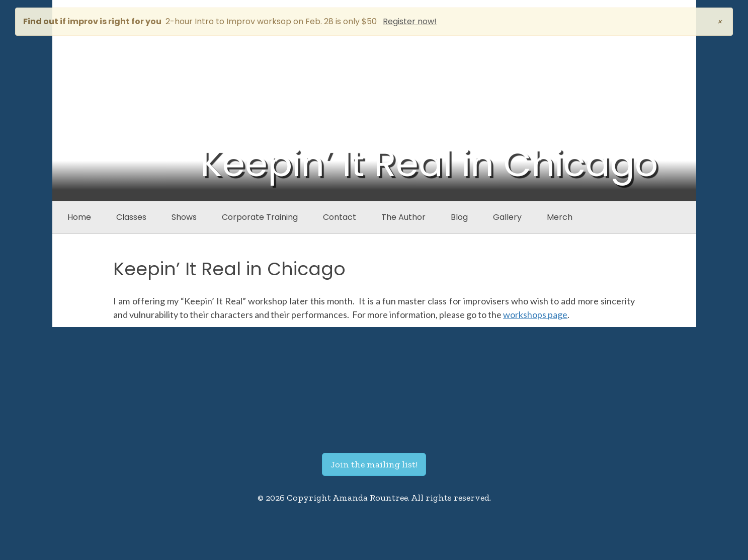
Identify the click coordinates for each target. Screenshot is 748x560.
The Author (403, 217)
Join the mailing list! (374, 464)
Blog (459, 217)
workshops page (535, 314)
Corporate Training (260, 217)
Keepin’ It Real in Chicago (229, 269)
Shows (184, 217)
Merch (560, 217)
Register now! (410, 21)
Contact (340, 217)
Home (79, 217)
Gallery (507, 217)
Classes (131, 217)
